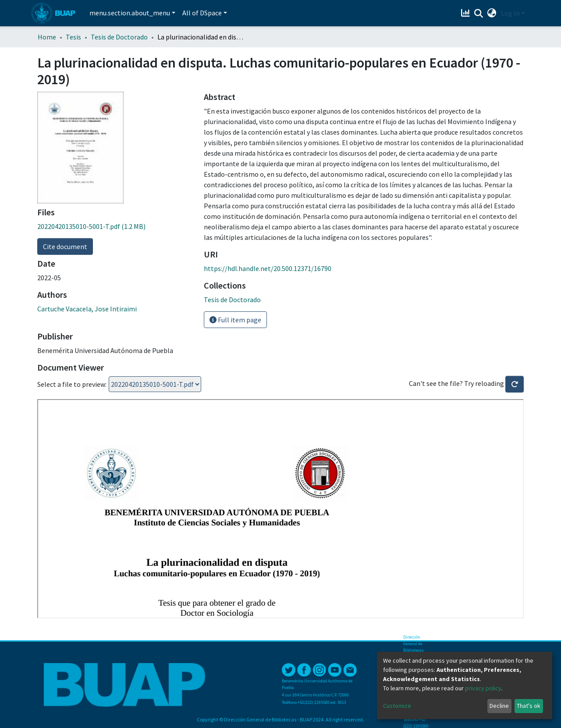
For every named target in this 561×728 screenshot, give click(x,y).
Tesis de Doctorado (119, 37)
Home (47, 37)
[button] (492, 13)
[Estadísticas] (467, 13)
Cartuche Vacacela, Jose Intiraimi (87, 309)
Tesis (73, 37)
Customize (397, 706)
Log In (510, 13)
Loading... (155, 384)
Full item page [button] (235, 320)
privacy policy (483, 688)
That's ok (529, 706)
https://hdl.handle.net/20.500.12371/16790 (268, 268)
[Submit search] (479, 14)
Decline (499, 706)
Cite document (65, 246)
